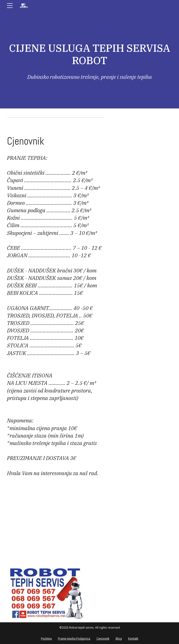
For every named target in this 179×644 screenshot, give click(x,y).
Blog (119, 639)
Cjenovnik (103, 639)
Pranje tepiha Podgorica (74, 639)
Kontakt (133, 639)
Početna (46, 639)
